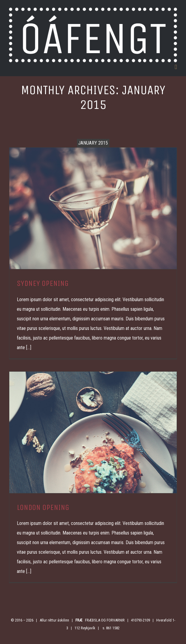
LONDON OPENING (43, 507)
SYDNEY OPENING (43, 283)
